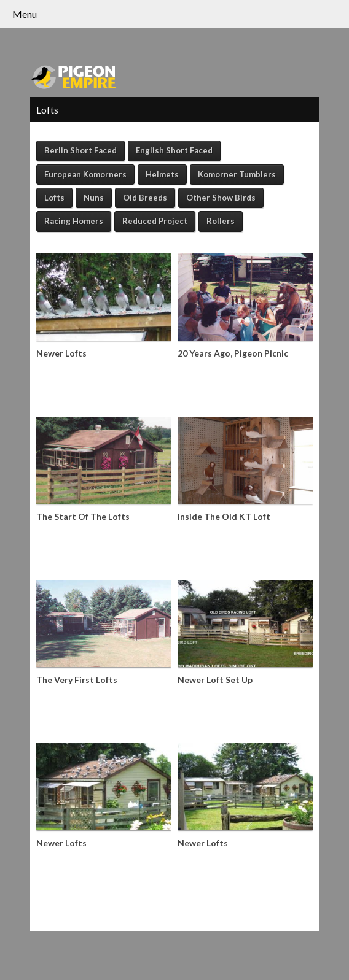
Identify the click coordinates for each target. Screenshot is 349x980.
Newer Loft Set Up (215, 680)
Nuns (94, 198)
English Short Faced (174, 150)
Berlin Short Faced (80, 150)
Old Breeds (145, 198)
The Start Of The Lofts (83, 516)
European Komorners (85, 174)
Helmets (162, 174)
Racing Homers (74, 221)
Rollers (221, 221)
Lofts (54, 198)
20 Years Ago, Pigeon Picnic (233, 353)
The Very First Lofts (77, 680)
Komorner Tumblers (237, 174)
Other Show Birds (221, 198)
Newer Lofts (61, 353)
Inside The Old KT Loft (224, 516)
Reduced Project (155, 221)
